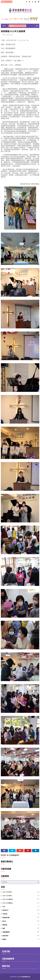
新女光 (4, 921)
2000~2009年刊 (7, 892)
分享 (4, 907)
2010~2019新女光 (8, 899)
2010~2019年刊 (7, 896)
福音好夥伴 (5, 936)
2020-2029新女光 (7, 903)
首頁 (4, 26)
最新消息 (5, 925)
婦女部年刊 (5, 910)
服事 (4, 929)
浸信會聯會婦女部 (26, 977)
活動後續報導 (9, 35)
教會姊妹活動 (6, 918)
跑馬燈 (4, 940)
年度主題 (5, 914)
